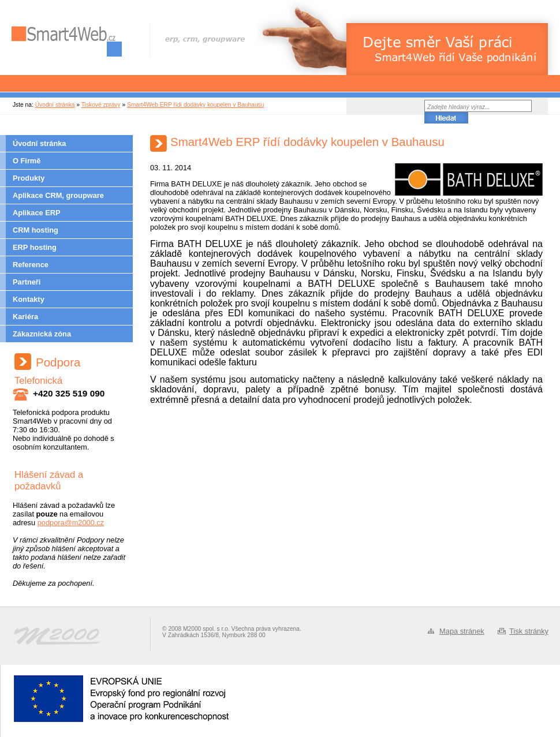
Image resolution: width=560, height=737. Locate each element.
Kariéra (25, 317)
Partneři (27, 282)
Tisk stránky (529, 631)
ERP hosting (35, 247)
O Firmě (27, 161)
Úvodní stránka (55, 105)
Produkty (29, 178)
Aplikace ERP (37, 213)
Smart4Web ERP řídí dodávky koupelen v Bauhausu (195, 105)
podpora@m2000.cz (71, 523)
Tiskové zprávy (101, 105)
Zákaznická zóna (42, 334)
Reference (31, 265)
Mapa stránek (462, 631)
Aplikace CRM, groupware (58, 195)
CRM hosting (36, 230)
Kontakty (29, 299)
